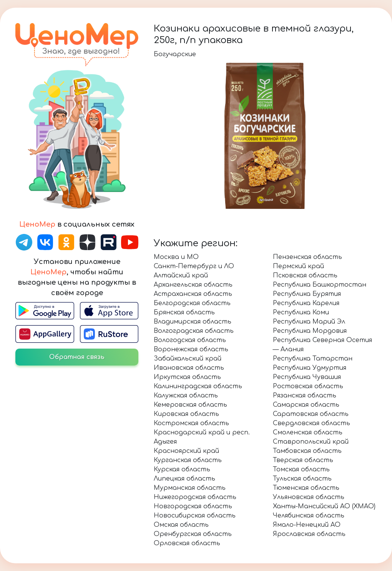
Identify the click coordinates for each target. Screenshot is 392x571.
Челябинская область (309, 516)
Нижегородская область (195, 497)
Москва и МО (176, 257)
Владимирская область (193, 322)
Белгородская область (192, 303)
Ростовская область (308, 386)
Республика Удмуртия (310, 368)
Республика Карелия (306, 303)
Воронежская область (191, 349)
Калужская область (186, 396)
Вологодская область (190, 340)
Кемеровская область (190, 405)
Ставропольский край (311, 442)
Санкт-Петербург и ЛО (194, 266)
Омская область (181, 525)
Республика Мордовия (310, 331)
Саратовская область (311, 414)
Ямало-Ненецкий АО (307, 525)
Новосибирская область (195, 516)
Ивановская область (189, 368)
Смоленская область (308, 432)
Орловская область (187, 543)
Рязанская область (305, 396)
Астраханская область (193, 294)
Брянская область (184, 312)
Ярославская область (309, 534)
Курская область (182, 469)
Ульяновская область (309, 497)
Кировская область (186, 414)
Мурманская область (190, 488)
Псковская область (305, 275)
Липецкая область (184, 479)
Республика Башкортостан (320, 285)
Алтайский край (181, 275)
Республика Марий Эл (309, 322)
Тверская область (303, 460)
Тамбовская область (307, 451)
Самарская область (306, 405)
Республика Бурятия (307, 294)
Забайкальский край (188, 359)
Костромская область (191, 423)
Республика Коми (301, 312)
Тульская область (302, 479)
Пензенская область (307, 257)
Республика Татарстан (313, 359)
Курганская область (188, 460)
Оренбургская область (193, 534)
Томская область (301, 469)
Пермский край (298, 266)
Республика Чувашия (307, 377)
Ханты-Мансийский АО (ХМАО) (324, 506)
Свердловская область (311, 423)
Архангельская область (193, 285)
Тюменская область (306, 488)
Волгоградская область (194, 331)
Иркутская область (187, 377)
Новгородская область (193, 506)
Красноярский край (186, 451)
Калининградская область (198, 386)
